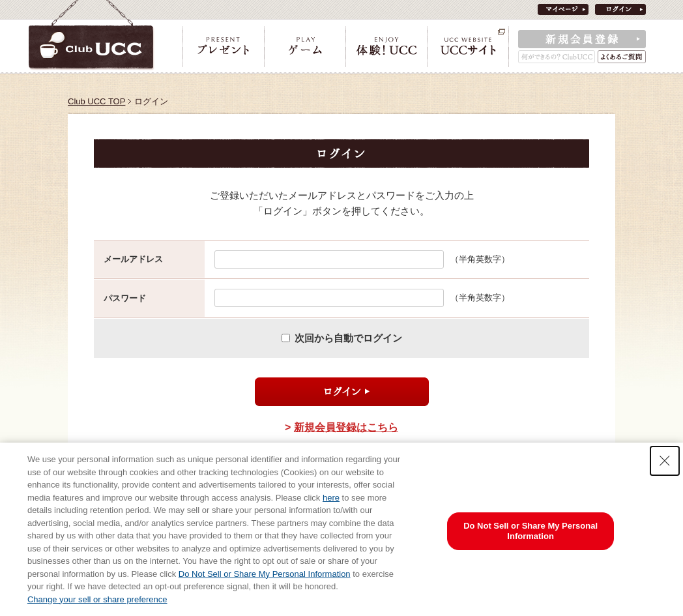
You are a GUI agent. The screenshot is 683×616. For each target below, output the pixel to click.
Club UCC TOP (96, 101)
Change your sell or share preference (97, 599)
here (331, 498)
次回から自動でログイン (348, 338)
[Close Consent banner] (665, 461)
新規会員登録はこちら (346, 427)
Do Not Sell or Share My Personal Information (265, 574)
